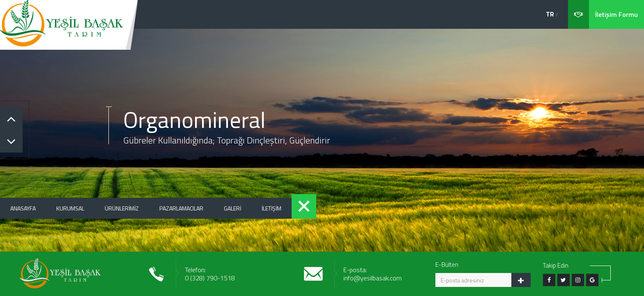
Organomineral (194, 119)
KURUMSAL (70, 208)
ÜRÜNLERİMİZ (122, 208)
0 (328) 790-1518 (210, 278)
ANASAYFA (23, 208)
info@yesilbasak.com (373, 278)
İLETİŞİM (271, 208)
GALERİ (232, 208)
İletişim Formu (616, 14)
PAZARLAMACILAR (181, 208)
